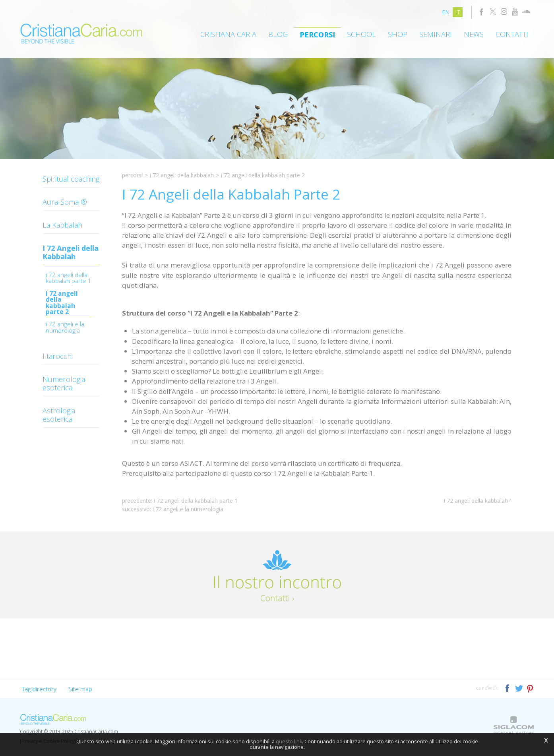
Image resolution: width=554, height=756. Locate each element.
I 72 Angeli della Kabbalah (182, 175)
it (458, 12)
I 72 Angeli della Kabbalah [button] (71, 252)
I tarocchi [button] (58, 356)
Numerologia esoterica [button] (64, 383)
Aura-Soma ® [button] (65, 202)
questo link (289, 741)
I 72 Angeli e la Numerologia (65, 328)
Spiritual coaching (71, 179)
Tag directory (39, 689)
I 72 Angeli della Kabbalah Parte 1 (196, 501)
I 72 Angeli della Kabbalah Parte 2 (62, 303)
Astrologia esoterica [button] (59, 415)
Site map (80, 689)
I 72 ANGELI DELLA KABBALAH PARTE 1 (69, 278)
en (446, 12)
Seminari (436, 34)
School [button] (361, 34)
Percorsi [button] (317, 35)
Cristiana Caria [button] (228, 34)
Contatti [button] (512, 34)
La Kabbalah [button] (62, 225)
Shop (398, 34)
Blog (278, 34)
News (474, 34)
